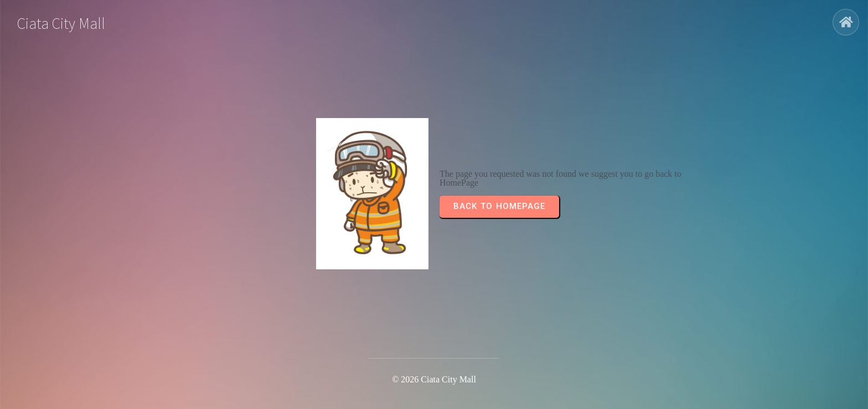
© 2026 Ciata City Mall (434, 379)
